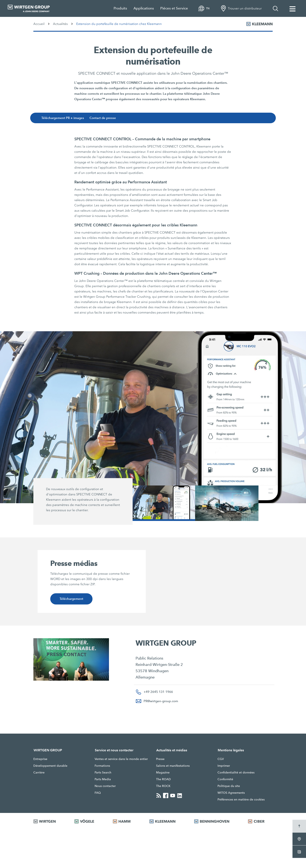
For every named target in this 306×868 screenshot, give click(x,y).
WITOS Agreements (231, 793)
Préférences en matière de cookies (241, 799)
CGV (221, 759)
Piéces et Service (174, 8)
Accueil (39, 24)
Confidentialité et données (236, 772)
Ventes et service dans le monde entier (121, 759)
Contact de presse (104, 118)
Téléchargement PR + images (64, 118)
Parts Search (103, 772)
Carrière (39, 772)
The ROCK (163, 786)
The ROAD (163, 779)
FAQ (98, 793)
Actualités (60, 24)
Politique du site (229, 786)
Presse (160, 759)
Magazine (163, 772)
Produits (120, 8)
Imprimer (224, 766)
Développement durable (50, 766)
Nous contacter (105, 786)
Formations (102, 766)
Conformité (225, 779)
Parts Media (103, 779)
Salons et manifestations (173, 766)
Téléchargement (71, 599)
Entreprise (40, 759)
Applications (144, 8)
